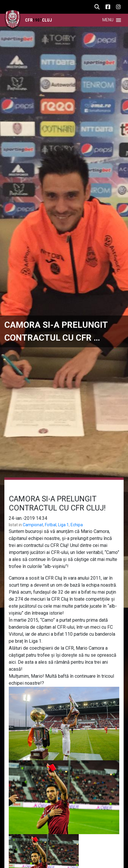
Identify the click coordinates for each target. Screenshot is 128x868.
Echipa (77, 525)
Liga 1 (63, 525)
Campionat (33, 525)
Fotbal (51, 525)
